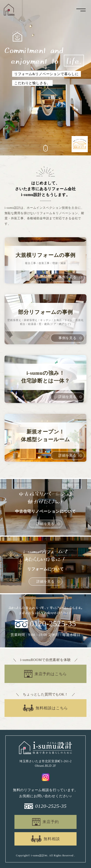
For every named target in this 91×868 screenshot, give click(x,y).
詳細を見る (45, 524)
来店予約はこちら (51, 674)
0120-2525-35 (53, 624)
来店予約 (51, 822)
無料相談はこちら (52, 708)
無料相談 (52, 839)
